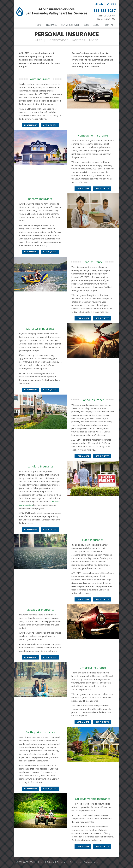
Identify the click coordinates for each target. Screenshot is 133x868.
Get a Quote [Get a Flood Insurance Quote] (102, 599)
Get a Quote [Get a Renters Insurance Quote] (50, 252)
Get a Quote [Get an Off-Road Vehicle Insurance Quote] (102, 846)
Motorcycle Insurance (40, 329)
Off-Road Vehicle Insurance (93, 799)
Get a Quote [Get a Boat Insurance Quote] (102, 318)
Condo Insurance (93, 400)
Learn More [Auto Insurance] (31, 125)
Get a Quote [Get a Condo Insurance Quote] (102, 456)
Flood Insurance (93, 540)
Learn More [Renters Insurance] (31, 252)
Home (38, 25)
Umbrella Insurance (93, 668)
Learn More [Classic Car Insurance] (31, 657)
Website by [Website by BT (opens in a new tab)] (91, 862)
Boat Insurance (93, 262)
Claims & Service (70, 25)
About (97, 25)
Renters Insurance (40, 199)
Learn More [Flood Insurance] (83, 599)
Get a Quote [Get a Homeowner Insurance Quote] (102, 188)
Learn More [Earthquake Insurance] (31, 788)
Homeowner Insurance (93, 135)
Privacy (51, 862)
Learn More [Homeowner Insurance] (83, 188)
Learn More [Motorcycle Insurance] (31, 390)
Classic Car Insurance (40, 610)
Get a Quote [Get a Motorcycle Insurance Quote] (50, 390)
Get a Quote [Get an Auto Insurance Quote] (50, 125)
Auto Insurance (40, 79)
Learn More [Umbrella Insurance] (83, 722)
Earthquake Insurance (40, 732)
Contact (110, 25)
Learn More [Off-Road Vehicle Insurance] (83, 846)
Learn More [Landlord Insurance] (31, 529)
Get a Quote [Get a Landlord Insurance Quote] (50, 529)
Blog (86, 25)
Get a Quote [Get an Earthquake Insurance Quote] (50, 788)
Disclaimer (62, 862)
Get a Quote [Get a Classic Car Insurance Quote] (50, 657)
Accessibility (76, 862)
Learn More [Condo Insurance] (83, 456)
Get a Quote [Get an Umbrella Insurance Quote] (102, 722)
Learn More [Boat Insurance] (83, 318)
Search (41, 862)
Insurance (51, 25)
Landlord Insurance (40, 466)
